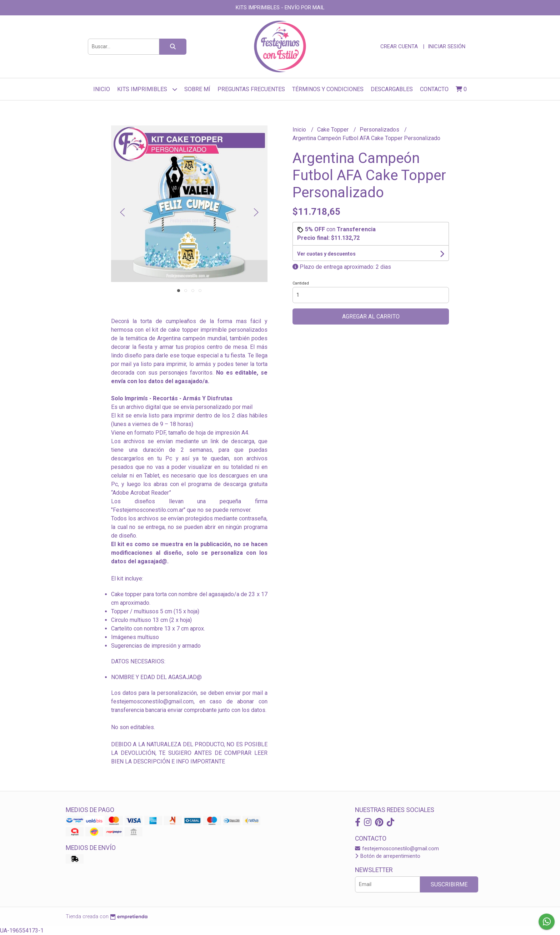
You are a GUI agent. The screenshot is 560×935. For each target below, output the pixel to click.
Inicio (102, 89)
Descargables (392, 89)
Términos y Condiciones (328, 89)
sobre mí (197, 89)
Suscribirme (449, 884)
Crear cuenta (399, 46)
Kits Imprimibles (147, 89)
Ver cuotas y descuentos (326, 254)
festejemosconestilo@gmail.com (397, 849)
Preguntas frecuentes (251, 89)
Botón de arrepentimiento (388, 856)
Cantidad (301, 283)
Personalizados (380, 130)
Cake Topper (334, 130)
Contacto (434, 89)
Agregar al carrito (371, 316)
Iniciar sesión (447, 46)
